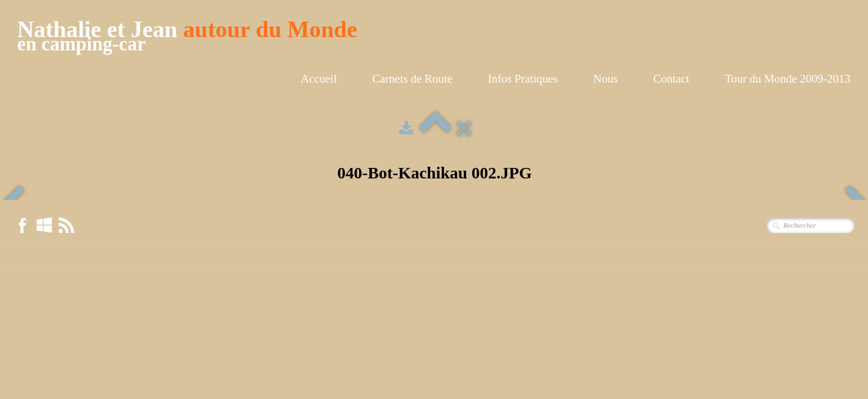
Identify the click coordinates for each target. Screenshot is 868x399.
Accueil (319, 79)
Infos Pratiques (523, 79)
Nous (606, 79)
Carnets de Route (413, 79)
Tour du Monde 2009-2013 (787, 79)
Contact (671, 79)
